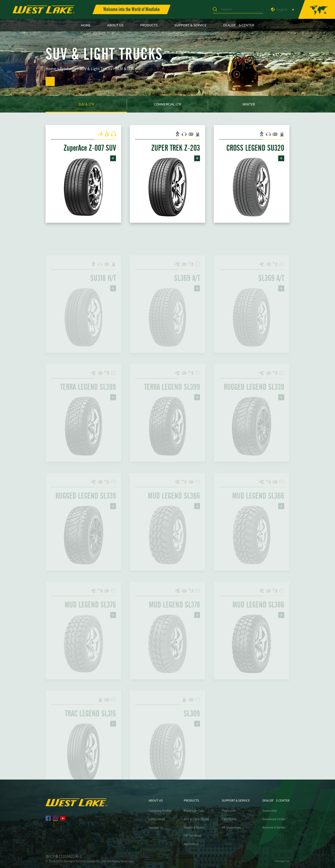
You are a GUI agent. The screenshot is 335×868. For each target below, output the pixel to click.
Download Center (274, 819)
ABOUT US (115, 25)
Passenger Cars (194, 811)
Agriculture (191, 844)
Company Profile (160, 811)
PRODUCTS (149, 25)
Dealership (270, 811)
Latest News (157, 819)
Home (51, 69)
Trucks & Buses (194, 827)
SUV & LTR (125, 69)
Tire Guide (229, 811)
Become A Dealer (274, 827)
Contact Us (156, 827)
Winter (249, 104)
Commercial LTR (167, 104)
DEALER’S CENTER (239, 25)
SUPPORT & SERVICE (190, 25)
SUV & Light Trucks (96, 69)
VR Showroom (231, 827)
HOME (86, 25)
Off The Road (192, 835)
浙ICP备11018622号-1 (64, 856)
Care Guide (229, 819)
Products (68, 69)
